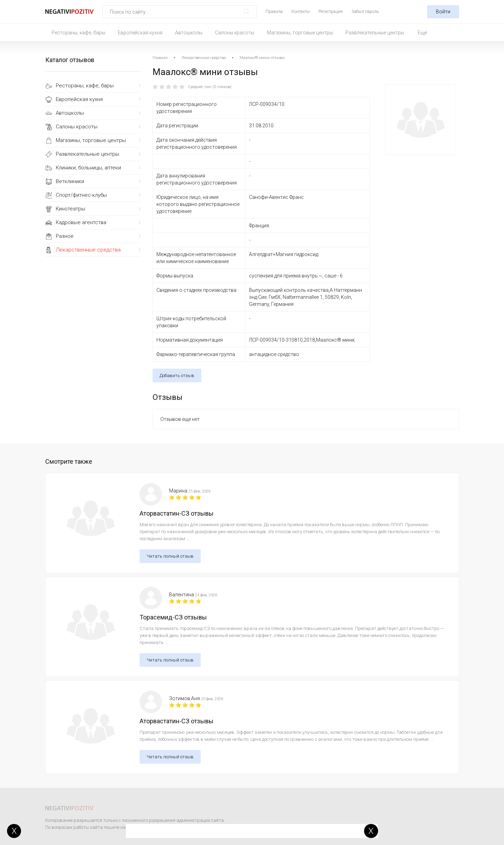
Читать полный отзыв (170, 556)
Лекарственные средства (88, 250)
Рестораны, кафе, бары (78, 33)
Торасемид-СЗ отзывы (173, 617)
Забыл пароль (365, 12)
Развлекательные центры (375, 33)
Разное (65, 236)
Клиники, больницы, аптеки (88, 168)
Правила (274, 12)
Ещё (422, 33)
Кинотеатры (70, 209)
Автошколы (189, 33)
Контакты (301, 12)
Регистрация (331, 12)
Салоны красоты (235, 33)
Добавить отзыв (177, 375)
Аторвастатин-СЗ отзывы (177, 513)
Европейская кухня (140, 33)
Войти (443, 12)
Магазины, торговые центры (300, 33)
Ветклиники (70, 181)
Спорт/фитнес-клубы (81, 195)
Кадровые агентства (81, 222)
